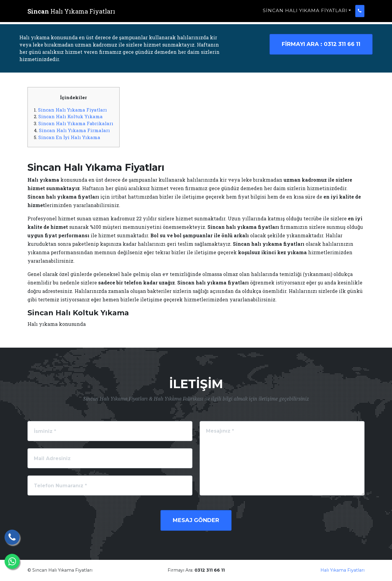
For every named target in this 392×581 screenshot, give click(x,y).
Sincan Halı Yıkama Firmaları (74, 130)
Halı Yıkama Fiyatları (342, 570)
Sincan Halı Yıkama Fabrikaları (76, 123)
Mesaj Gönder (196, 520)
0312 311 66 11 (321, 44)
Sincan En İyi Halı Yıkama (69, 137)
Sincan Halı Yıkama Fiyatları (305, 14)
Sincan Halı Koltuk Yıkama (71, 116)
